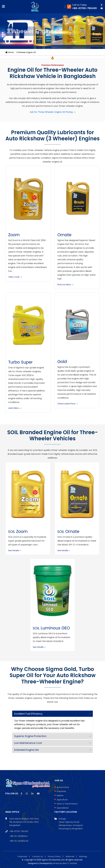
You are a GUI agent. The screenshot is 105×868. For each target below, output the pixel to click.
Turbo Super (20, 362)
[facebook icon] (102, 5)
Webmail (70, 856)
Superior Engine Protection (30, 736)
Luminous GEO (51, 628)
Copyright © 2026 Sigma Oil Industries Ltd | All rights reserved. (54, 860)
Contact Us (38, 856)
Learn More (15, 408)
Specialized (63, 808)
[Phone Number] (82, 7)
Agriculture (62, 800)
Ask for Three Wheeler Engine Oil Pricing (53, 112)
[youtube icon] (102, 8)
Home (10, 52)
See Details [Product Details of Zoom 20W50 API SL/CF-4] (14, 550)
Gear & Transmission (67, 804)
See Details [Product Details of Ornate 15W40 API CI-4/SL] (64, 550)
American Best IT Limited (65, 863)
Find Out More (65, 285)
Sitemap (83, 856)
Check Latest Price (68, 404)
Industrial (61, 791)
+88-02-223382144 (19, 836)
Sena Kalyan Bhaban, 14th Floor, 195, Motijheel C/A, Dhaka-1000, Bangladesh (24, 822)
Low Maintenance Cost (28, 743)
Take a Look (15, 277)
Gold (62, 362)
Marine (60, 795)
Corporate (22, 856)
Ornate (64, 235)
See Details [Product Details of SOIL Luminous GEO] (39, 647)
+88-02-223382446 (19, 841)
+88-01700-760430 (19, 831)
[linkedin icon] (32, 794)
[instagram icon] (27, 794)
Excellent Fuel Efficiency (28, 714)
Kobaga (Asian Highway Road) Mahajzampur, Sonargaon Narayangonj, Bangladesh (71, 824)
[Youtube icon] (38, 794)
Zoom (14, 235)
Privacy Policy (54, 856)
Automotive (63, 787)
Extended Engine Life (26, 750)
